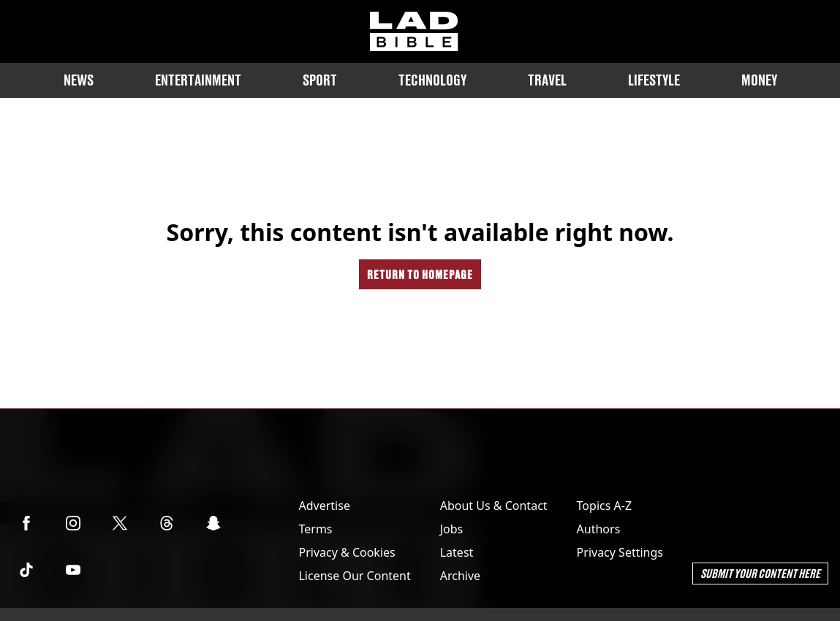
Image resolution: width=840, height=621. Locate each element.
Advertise (324, 506)
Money (759, 80)
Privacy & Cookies (347, 552)
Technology (432, 80)
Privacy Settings (620, 552)
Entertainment (198, 80)
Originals (420, 141)
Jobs (452, 529)
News (79, 80)
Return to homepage (420, 274)
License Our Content (354, 576)
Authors (599, 529)
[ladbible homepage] (414, 31)
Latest (457, 552)
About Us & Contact (494, 506)
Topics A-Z (604, 506)
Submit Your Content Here (760, 573)
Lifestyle (654, 80)
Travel (547, 80)
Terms (315, 529)
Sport (320, 80)
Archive (460, 576)
